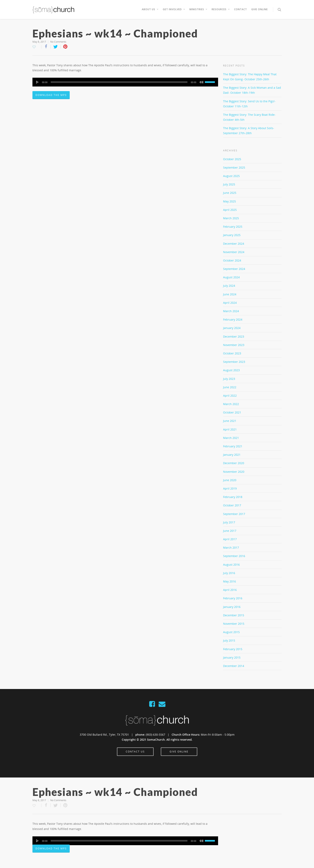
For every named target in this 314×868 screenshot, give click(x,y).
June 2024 (230, 294)
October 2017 (232, 505)
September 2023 (234, 362)
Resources (221, 9)
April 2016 (230, 590)
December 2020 (234, 463)
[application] (125, 82)
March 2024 (231, 311)
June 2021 (230, 421)
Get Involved (174, 9)
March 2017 (231, 548)
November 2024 (234, 252)
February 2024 (233, 319)
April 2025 (230, 210)
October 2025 (232, 159)
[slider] (119, 82)
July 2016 (229, 573)
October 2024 (232, 260)
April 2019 (230, 488)
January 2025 (232, 235)
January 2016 (232, 607)
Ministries (199, 9)
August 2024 (231, 277)
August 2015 (231, 632)
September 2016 (234, 556)
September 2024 (234, 269)
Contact (241, 9)
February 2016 (233, 598)
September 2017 (234, 514)
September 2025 (234, 167)
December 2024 (234, 244)
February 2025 (233, 227)
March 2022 (231, 404)
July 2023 (229, 379)
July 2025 (229, 184)
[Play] (37, 82)
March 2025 (231, 218)
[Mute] (201, 82)
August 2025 (231, 176)
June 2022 (230, 387)
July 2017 (229, 522)
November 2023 (234, 345)
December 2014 (234, 666)
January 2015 (232, 657)
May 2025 (229, 201)
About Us (150, 9)
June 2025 (230, 193)
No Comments (58, 42)
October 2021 (232, 412)
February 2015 (233, 649)
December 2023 (234, 336)
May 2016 (229, 581)
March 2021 (231, 438)
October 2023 (232, 353)
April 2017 (230, 539)
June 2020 (230, 480)
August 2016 (231, 565)
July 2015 (229, 640)
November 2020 (234, 472)
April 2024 (230, 303)
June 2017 (230, 531)
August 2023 (231, 370)
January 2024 (232, 328)
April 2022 (230, 396)
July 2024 (229, 286)
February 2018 (233, 497)
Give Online (260, 9)
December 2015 (234, 615)
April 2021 (230, 429)
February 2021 (233, 446)
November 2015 (234, 624)
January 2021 (232, 455)
